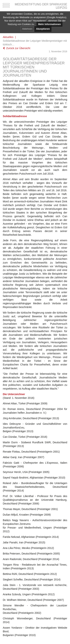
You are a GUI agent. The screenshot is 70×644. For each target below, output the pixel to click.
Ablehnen (27, 29)
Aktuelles (8, 37)
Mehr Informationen (49, 24)
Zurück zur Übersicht (17, 48)
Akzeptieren (43, 29)
